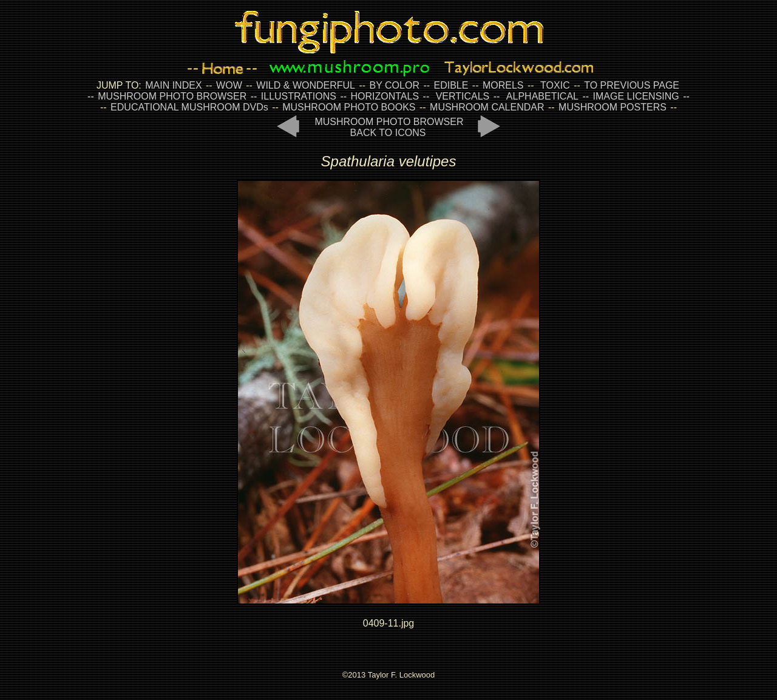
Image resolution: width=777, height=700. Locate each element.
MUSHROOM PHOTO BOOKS (349, 107)
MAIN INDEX (173, 85)
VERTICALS (463, 96)
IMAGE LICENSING (635, 96)
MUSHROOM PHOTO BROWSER (172, 96)
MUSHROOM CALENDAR (487, 107)
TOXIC (555, 85)
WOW (229, 85)
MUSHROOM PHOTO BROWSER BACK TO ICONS (389, 127)
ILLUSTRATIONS (299, 96)
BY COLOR (395, 85)
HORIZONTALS (385, 96)
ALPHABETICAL (542, 96)
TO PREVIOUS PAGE (632, 85)
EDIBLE (451, 85)
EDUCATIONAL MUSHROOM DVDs (189, 107)
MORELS (503, 85)
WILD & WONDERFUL (306, 85)
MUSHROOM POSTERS (612, 107)
